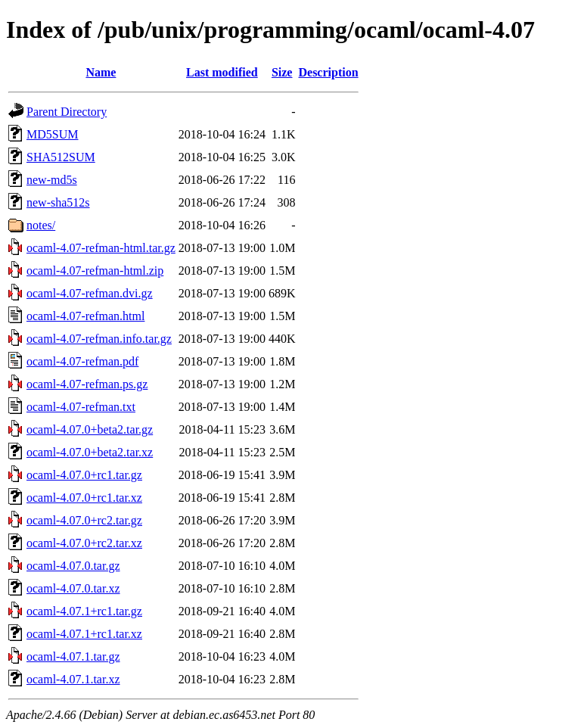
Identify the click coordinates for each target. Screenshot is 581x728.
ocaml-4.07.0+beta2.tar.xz (90, 452)
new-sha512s (58, 202)
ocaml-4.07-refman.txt (81, 407)
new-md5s (52, 180)
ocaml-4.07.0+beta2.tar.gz (90, 429)
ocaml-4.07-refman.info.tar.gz (99, 339)
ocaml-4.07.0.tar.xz (73, 588)
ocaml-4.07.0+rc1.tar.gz (84, 475)
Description (328, 72)
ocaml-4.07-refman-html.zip (95, 271)
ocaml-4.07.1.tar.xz (73, 679)
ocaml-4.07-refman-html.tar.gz (101, 248)
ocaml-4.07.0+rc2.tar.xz (84, 543)
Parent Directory (67, 112)
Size (282, 72)
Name (101, 72)
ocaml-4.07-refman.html (85, 316)
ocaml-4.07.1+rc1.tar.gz (84, 611)
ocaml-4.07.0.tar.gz (73, 566)
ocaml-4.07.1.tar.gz (73, 656)
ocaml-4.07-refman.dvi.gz (90, 293)
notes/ (41, 225)
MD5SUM (52, 134)
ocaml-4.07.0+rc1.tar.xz (84, 498)
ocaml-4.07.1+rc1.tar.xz (84, 634)
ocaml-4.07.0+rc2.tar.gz (84, 520)
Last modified (222, 72)
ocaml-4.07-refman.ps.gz (87, 384)
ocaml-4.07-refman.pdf (82, 361)
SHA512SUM (61, 157)
